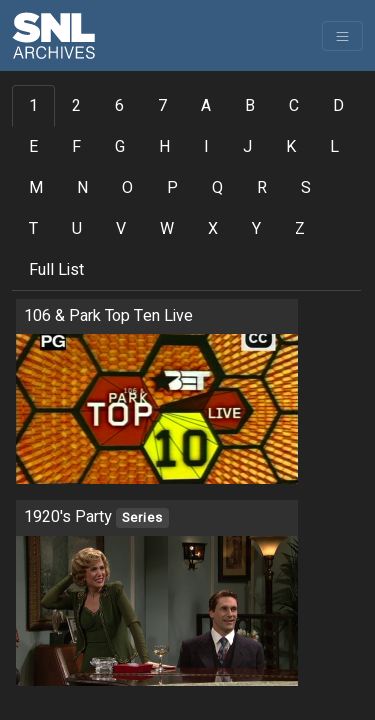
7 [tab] (162, 106)
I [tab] (206, 147)
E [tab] (33, 147)
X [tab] (213, 229)
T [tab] (33, 229)
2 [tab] (76, 106)
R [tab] (262, 188)
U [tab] (77, 229)
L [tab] (334, 147)
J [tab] (247, 147)
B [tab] (250, 106)
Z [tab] (300, 229)
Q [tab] (217, 188)
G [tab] (120, 147)
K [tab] (291, 147)
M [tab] (36, 188)
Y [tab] (256, 229)
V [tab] (121, 229)
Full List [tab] (56, 270)
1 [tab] (33, 106)
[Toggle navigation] (342, 36)
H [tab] (164, 147)
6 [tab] (119, 106)
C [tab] (294, 106)
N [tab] (82, 188)
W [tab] (167, 229)
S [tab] (306, 188)
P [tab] (172, 188)
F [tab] (76, 147)
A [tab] (206, 106)
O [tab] (127, 188)
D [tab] (338, 106)
